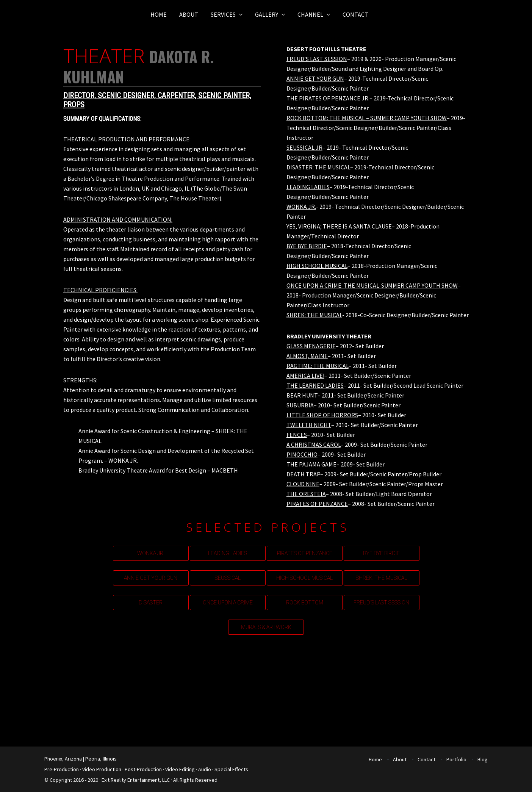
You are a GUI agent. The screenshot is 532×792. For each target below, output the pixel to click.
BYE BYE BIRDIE (381, 553)
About (400, 759)
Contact (426, 759)
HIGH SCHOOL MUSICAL (304, 578)
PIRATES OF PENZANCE (305, 553)
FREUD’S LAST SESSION (381, 603)
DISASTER (151, 603)
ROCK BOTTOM (305, 603)
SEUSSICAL (228, 578)
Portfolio (456, 759)
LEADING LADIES (228, 553)
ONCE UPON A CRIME (228, 603)
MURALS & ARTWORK (266, 627)
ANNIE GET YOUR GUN (151, 578)
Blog (483, 759)
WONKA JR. (151, 553)
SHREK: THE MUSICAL (381, 578)
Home (375, 759)
